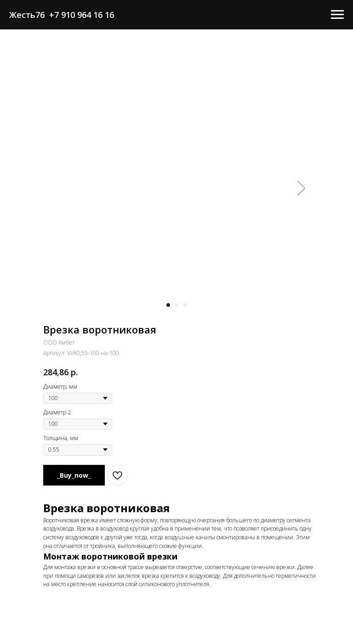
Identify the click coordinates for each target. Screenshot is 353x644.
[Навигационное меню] (337, 15)
